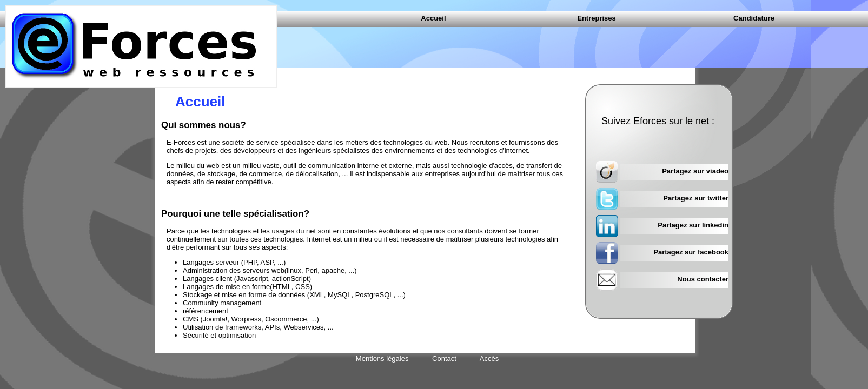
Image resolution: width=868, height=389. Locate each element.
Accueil (433, 18)
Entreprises (597, 18)
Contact (444, 358)
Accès (489, 358)
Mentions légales (382, 358)
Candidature (754, 18)
